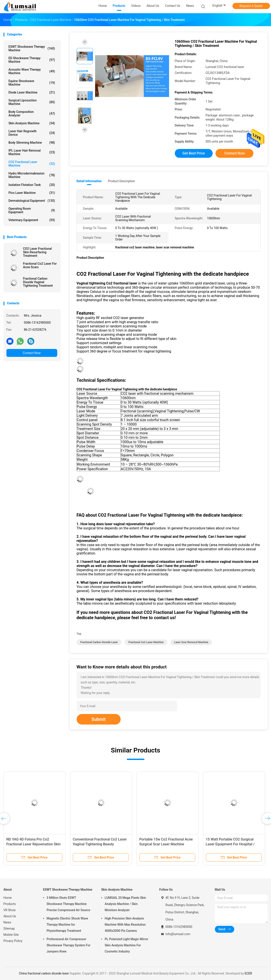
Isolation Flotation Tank (32, 185)
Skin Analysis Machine (32, 123)
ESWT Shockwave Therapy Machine (32, 48)
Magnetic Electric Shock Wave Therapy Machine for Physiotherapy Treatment (67, 925)
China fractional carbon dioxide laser (44, 973)
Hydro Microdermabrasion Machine (32, 175)
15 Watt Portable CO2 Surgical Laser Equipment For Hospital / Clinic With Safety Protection (230, 844)
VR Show (10, 910)
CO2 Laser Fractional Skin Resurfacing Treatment (38, 252)
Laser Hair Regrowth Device (32, 133)
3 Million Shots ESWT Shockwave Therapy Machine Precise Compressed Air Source (68, 904)
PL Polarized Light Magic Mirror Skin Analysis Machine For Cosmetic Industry (127, 945)
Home (8, 898)
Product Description (121, 181)
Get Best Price (194, 153)
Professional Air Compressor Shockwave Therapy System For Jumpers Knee (69, 945)
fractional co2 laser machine (146, 642)
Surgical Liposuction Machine (32, 102)
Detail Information (89, 181)
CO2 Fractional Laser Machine (32, 164)
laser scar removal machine (191, 642)
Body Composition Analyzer (32, 114)
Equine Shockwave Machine (32, 83)
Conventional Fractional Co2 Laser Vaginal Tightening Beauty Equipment (100, 844)
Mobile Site (11, 935)
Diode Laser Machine (32, 92)
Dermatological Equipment (32, 201)
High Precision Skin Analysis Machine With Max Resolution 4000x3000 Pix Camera (125, 925)
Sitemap (9, 929)
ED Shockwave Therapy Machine (32, 60)
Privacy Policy (13, 941)
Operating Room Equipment (32, 210)
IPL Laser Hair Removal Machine (32, 152)
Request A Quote (251, 6)
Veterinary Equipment (32, 220)
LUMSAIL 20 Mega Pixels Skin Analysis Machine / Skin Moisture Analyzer (125, 904)
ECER (248, 973)
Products (10, 904)
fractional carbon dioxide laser (99, 642)
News (7, 922)
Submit (99, 719)
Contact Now (32, 353)
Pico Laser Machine (32, 193)
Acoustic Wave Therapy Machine (32, 71)
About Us (10, 916)
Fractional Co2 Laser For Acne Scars (40, 265)
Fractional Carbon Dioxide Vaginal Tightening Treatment (38, 282)
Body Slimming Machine (32, 143)
